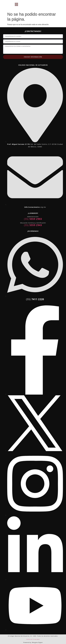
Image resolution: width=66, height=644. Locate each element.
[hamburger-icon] (16, 5)
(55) (33, 219)
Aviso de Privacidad (33, 639)
